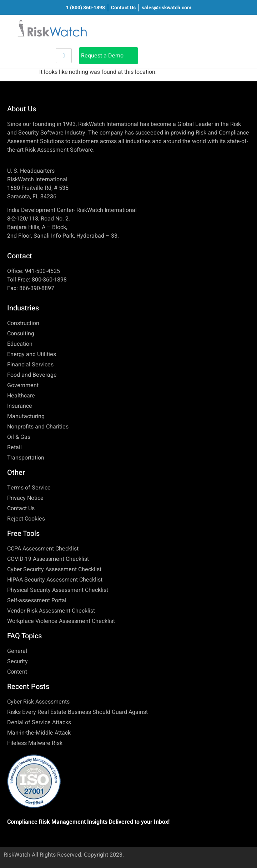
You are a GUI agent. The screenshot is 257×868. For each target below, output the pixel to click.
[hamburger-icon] (64, 56)
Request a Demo (102, 56)
